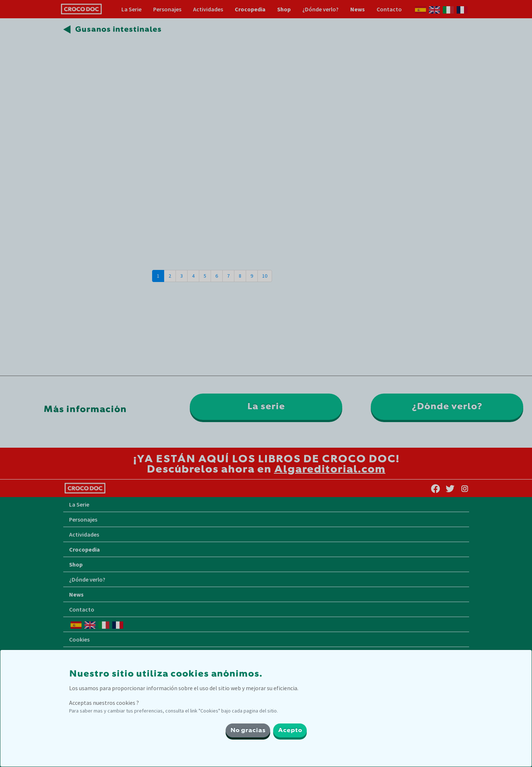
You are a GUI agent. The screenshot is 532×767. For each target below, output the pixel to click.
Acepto (290, 730)
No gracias (248, 730)
